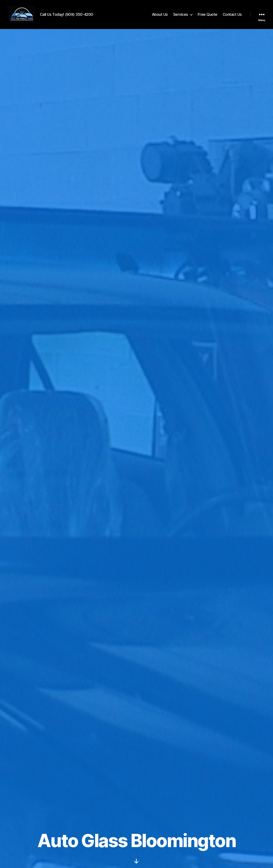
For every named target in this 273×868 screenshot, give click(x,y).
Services (181, 15)
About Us (160, 15)
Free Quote (208, 15)
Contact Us (232, 15)
